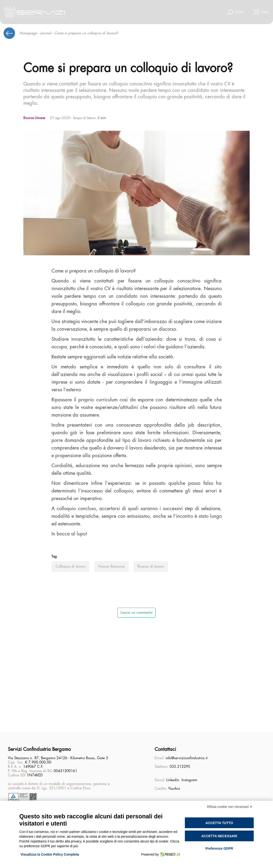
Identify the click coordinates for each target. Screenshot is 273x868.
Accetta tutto (219, 823)
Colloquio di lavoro (70, 567)
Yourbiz (174, 789)
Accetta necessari (219, 836)
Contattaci (165, 749)
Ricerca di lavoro (151, 567)
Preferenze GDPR (219, 848)
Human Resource (111, 567)
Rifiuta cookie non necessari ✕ (230, 807)
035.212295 (180, 767)
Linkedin (173, 780)
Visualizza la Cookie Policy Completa (50, 854)
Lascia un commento (136, 613)
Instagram (189, 780)
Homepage (28, 33)
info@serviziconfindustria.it (187, 758)
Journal (45, 33)
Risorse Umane (34, 118)
